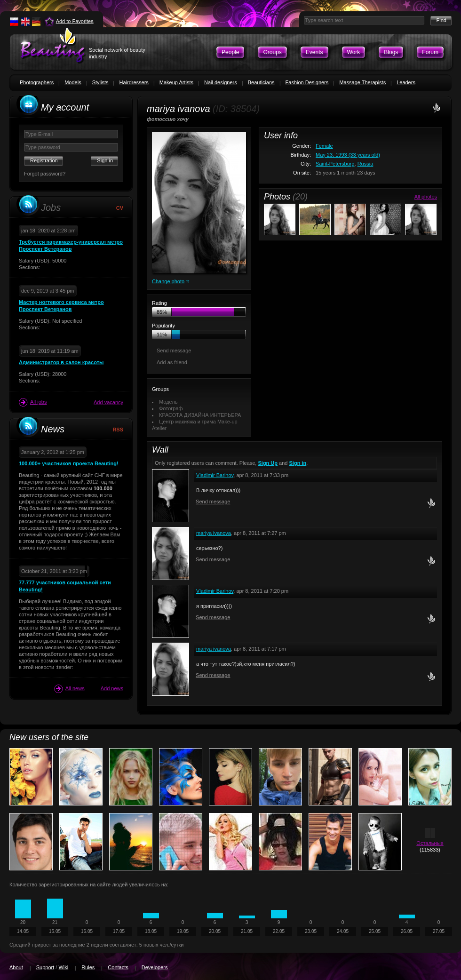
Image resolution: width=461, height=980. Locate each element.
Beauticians (261, 82)
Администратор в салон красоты (61, 362)
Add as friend (172, 362)
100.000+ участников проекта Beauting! (69, 463)
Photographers (37, 82)
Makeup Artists (176, 82)
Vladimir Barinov (215, 475)
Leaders (406, 82)
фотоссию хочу (168, 119)
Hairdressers (134, 82)
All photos (426, 197)
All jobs (33, 402)
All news (69, 689)
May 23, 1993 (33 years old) (348, 155)
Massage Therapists (362, 82)
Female (324, 146)
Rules (88, 967)
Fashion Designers (307, 82)
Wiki (63, 967)
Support (45, 967)
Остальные (430, 843)
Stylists (100, 82)
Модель (168, 402)
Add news (112, 688)
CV (120, 208)
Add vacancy (108, 402)
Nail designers (221, 82)
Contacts (118, 967)
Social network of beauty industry (117, 53)
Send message (174, 351)
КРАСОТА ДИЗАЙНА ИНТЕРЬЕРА (200, 415)
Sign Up (268, 463)
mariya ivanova (214, 533)
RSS (118, 430)
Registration (44, 160)
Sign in (298, 463)
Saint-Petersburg (335, 164)
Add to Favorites (75, 21)
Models (73, 82)
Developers (155, 967)
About (16, 967)
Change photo (168, 281)
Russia (366, 164)
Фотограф (171, 408)
